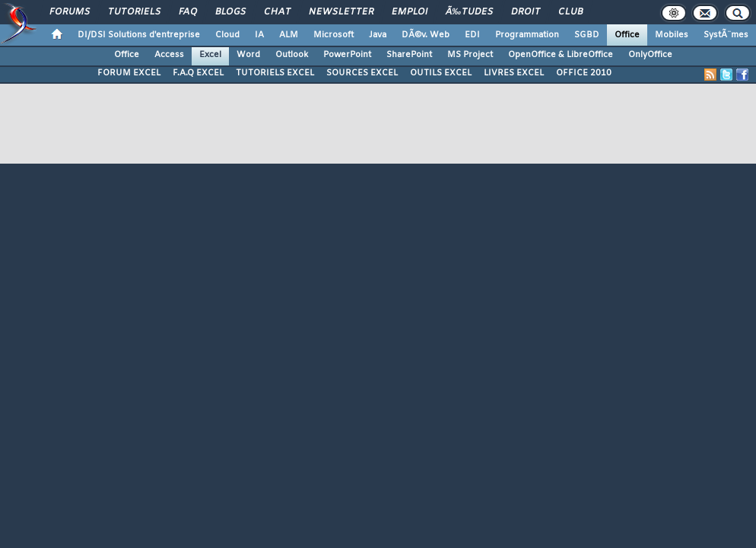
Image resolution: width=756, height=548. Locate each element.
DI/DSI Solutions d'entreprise (139, 35)
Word (248, 55)
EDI (472, 35)
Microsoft (334, 35)
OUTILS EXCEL (441, 73)
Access (169, 55)
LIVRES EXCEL (514, 73)
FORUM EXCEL (129, 73)
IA (259, 35)
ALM (289, 35)
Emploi (410, 12)
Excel (210, 55)
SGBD (587, 35)
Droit (526, 12)
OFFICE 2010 (584, 73)
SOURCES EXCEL (362, 73)
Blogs (230, 12)
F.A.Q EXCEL (198, 73)
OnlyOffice (650, 55)
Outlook (292, 55)
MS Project (470, 55)
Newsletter (341, 12)
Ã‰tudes (469, 12)
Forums (70, 12)
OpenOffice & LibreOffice (561, 55)
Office (627, 35)
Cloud (227, 35)
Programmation (527, 35)
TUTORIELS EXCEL (275, 73)
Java (378, 35)
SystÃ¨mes (726, 35)
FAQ (188, 12)
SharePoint (409, 55)
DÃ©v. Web (426, 35)
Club (570, 12)
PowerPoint (347, 55)
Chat (277, 12)
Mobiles (672, 35)
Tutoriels (134, 12)
